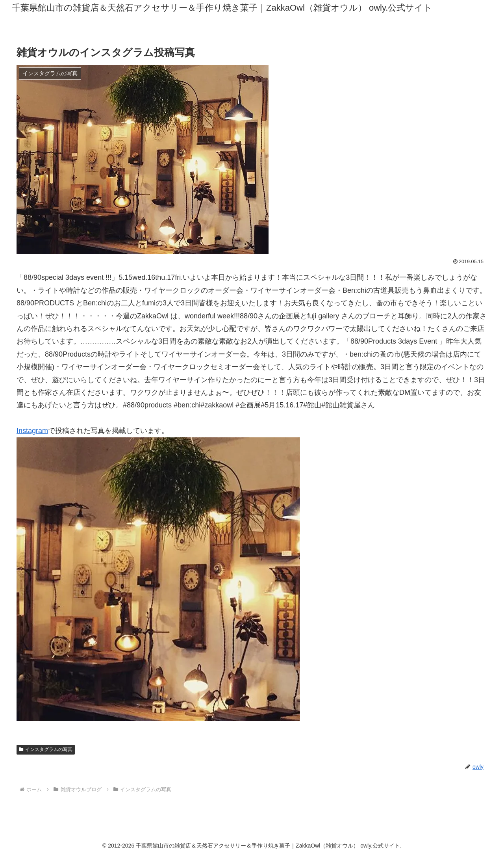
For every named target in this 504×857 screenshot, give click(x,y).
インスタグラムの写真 (46, 749)
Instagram (32, 431)
